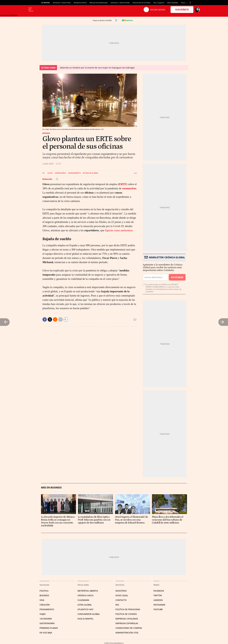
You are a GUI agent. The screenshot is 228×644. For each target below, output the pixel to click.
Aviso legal (122, 595)
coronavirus (129, 188)
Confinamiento (74, 173)
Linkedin (158, 600)
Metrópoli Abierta (88, 591)
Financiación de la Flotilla (141, 3)
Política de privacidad (128, 609)
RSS (117, 605)
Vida (42, 600)
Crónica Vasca (85, 595)
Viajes (43, 614)
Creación (45, 605)
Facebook (159, 591)
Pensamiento (47, 609)
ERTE (123, 184)
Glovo (50, 173)
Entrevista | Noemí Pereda (120, 3)
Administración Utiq (127, 633)
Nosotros (121, 591)
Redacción (48, 179)
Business (46, 133)
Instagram (159, 605)
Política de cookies (126, 614)
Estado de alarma (91, 173)
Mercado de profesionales (99, 3)
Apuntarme (177, 277)
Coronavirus (60, 173)
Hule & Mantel (85, 619)
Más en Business (51, 488)
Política (44, 591)
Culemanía (83, 600)
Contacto (121, 600)
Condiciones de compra (129, 628)
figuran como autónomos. (119, 230)
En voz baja (46, 633)
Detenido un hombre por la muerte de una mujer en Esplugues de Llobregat (97, 68)
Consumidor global (89, 614)
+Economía (46, 619)
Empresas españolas (127, 623)
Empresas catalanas (127, 619)
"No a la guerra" (159, 3)
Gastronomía (47, 623)
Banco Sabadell (173, 3)
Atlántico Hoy (85, 609)
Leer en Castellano (9, 15)
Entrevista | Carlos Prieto (62, 3)
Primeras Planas (49, 628)
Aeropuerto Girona (80, 3)
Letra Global (85, 605)
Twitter (158, 595)
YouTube (158, 609)
